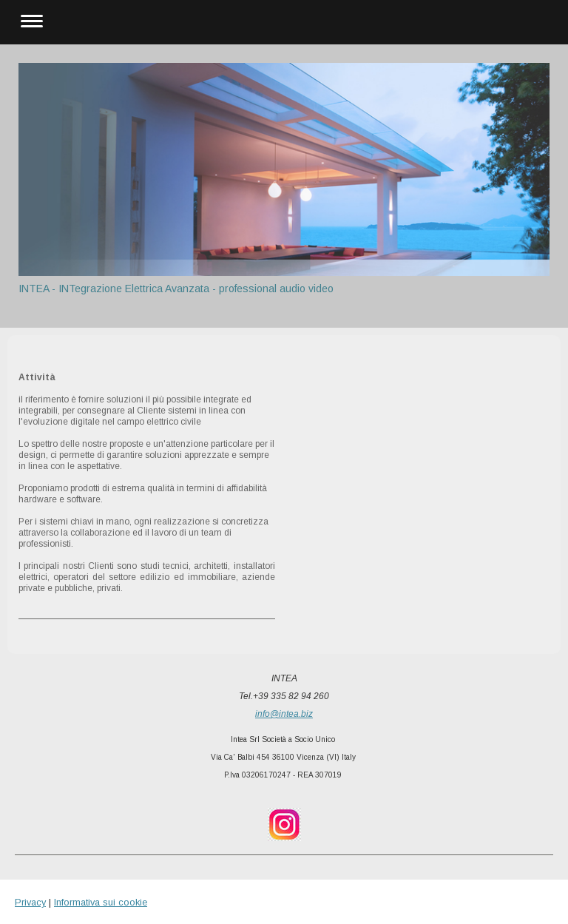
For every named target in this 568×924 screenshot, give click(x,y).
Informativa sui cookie (101, 902)
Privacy (30, 902)
